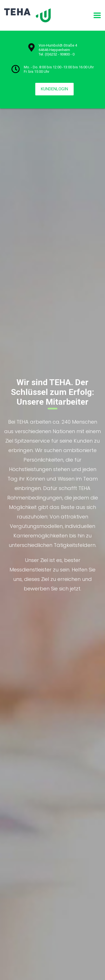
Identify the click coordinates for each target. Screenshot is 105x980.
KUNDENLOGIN (54, 89)
